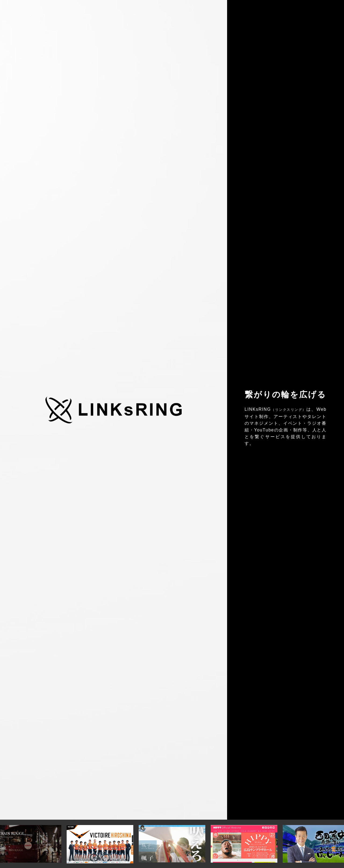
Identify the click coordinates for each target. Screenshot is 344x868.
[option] (172, 844)
